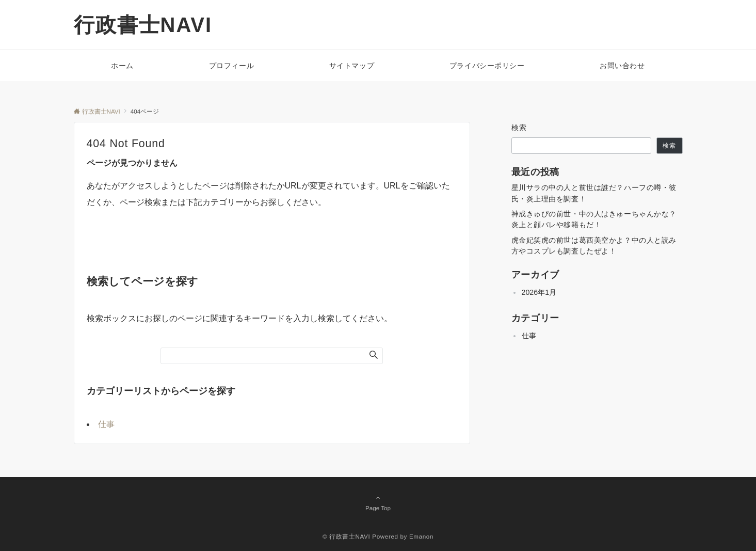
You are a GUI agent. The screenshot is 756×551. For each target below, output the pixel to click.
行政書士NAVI (143, 25)
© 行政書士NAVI (346, 536)
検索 (519, 128)
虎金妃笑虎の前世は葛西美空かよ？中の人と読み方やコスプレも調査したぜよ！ (594, 246)
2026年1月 (539, 292)
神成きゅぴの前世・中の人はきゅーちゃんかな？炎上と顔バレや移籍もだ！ (594, 219)
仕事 (106, 424)
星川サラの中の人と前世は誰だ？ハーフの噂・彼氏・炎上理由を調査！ (594, 193)
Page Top (378, 502)
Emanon (421, 536)
